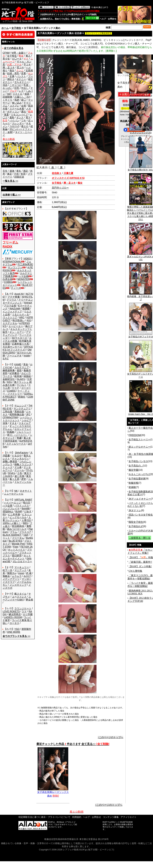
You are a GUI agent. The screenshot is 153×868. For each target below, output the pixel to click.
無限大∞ (12, 573)
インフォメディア (12, 311)
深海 (5, 423)
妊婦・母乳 (13, 73)
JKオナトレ (135, 510)
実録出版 (19, 411)
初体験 (132, 487)
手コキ (27, 65)
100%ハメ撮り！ (12, 523)
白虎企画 (7, 279)
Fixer (16, 547)
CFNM (6, 53)
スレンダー (18, 123)
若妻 (24, 73)
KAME (18, 364)
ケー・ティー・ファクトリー (16, 392)
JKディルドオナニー (140, 499)
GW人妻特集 (135, 571)
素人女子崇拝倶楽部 (17, 439)
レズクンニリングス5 (141, 131)
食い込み (17, 103)
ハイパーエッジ (12, 503)
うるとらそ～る (20, 314)
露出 (24, 112)
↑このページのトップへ (110, 737)
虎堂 (24, 479)
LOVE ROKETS (11, 611)
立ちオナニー (22, 82)
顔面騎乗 (7, 97)
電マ (28, 117)
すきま (13, 423)
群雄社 (22, 397)
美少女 (6, 59)
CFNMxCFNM (10, 417)
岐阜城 (18, 376)
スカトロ (18, 94)
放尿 (27, 94)
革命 (26, 364)
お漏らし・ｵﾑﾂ (22, 97)
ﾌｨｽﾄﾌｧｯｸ (14, 126)
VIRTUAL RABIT (23, 500)
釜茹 (19, 370)
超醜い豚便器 (10, 461)
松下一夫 (7, 570)
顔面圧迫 (19, 177)
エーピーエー (16, 326)
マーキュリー (22, 567)
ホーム (5, 28)
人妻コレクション (17, 519)
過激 (12, 171)
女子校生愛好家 (137, 479)
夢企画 (29, 600)
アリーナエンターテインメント (18, 301)
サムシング (20, 406)
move (21, 573)
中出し (25, 88)
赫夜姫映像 (9, 370)
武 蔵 (29, 573)
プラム (14, 532)
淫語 (5, 85)
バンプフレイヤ (11, 508)
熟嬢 (19, 438)
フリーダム (18, 538)
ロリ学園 (28, 614)
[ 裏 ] (61, 167)
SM (9, 94)
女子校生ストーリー (139, 439)
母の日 (27, 503)
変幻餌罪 (17, 555)
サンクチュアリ (22, 408)
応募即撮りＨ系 (20, 344)
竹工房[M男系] (25, 264)
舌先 (5, 171)
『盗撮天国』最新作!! (140, 562)
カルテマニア (22, 367)
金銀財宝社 (9, 379)
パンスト (21, 76)
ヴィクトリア (10, 317)
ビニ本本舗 (14, 514)
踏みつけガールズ (17, 529)
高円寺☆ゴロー (60, 188)
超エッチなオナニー (139, 447)
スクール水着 (17, 109)
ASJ (29, 320)
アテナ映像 (14, 297)
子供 (16, 174)
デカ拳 (18, 467)
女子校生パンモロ (138, 461)
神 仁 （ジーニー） (18, 435)
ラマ (24, 611)
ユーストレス (19, 597)
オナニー (21, 79)
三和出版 (7, 411)
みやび (27, 576)
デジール (19, 470)
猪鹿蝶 (26, 309)
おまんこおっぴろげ (139, 474)
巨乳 (17, 88)
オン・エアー (17, 332)
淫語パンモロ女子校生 (141, 515)
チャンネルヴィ (20, 458)
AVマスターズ (20, 338)
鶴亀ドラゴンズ (23, 464)
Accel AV (19, 294)
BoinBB (26, 508)
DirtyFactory (22, 453)
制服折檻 (133, 483)
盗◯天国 (19, 476)
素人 (28, 56)
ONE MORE (14, 632)
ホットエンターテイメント (17, 557)
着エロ (25, 126)
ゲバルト (22, 385)
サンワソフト (15, 267)
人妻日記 (27, 520)
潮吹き (11, 79)
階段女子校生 (136, 522)
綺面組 (27, 376)
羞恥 (12, 117)
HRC (22, 317)
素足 (10, 174)
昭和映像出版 (17, 414)
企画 (24, 106)
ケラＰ (16, 388)
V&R (26, 535)
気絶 (17, 100)
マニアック (20, 570)
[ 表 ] (53, 167)
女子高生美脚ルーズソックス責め (53, 793)
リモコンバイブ (19, 114)
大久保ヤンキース (12, 347)
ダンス (20, 117)
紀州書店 (14, 373)
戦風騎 (11, 432)
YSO (17, 629)
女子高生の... (136, 466)
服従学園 (133, 470)
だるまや (17, 456)
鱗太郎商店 (15, 614)
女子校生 (16, 28)
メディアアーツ (11, 579)
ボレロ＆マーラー (22, 561)
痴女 (12, 70)
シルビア (27, 420)
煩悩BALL (8, 511)
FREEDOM (135, 435)
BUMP (19, 511)
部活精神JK (18, 526)
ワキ (24, 120)
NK (16, 491)
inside (27, 356)
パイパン (14, 120)
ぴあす (28, 511)
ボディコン (13, 112)
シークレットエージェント (17, 419)
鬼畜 (6, 114)
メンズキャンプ (18, 585)
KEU (10, 382)
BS (4, 514)
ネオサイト (26, 491)
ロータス (14, 623)
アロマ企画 (10, 306)
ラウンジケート (23, 608)
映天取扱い (19, 320)
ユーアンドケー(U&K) (17, 598)
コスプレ (14, 106)
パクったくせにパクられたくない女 (140, 505)
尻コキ (20, 67)
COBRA (8, 282)
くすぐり (7, 100)
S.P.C (6, 359)
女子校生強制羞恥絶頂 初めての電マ (140, 493)
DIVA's (12, 473)
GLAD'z (21, 379)
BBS (25, 523)
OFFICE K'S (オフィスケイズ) (18, 348)
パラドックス (22, 506)
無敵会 (6, 576)
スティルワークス (16, 444)
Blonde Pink (18, 544)
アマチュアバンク (17, 334)
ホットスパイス (16, 550)
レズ (21, 91)
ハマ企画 (24, 276)
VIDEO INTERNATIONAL (17, 260)
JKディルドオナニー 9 (141, 94)
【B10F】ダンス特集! (140, 566)
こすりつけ (16, 85)
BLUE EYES (15, 541)
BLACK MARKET (12, 535)
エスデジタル (10, 323)
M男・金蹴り (19, 53)
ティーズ (16, 288)
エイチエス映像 (17, 339)
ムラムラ (17, 576)
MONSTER (24, 279)
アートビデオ (14, 356)
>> (10, 181)
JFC (28, 414)
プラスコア (25, 532)
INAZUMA (15, 309)
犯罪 (23, 174)
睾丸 (19, 171)
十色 (20, 473)
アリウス (11, 300)
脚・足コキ (9, 67)
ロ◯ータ (17, 59)
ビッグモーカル (18, 517)
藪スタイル (20, 594)
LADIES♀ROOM (13, 617)
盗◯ (24, 100)
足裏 (12, 76)
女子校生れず (136, 526)
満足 (26, 171)
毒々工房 (14, 479)
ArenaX (28, 303)
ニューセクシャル (14, 494)
